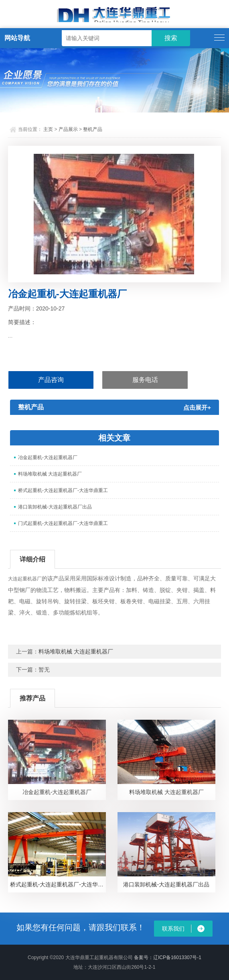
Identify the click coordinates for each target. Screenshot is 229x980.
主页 (48, 129)
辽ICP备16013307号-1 (177, 958)
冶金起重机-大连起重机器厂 (48, 457)
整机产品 (93, 129)
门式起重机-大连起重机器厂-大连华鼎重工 (63, 523)
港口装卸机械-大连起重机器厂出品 (55, 507)
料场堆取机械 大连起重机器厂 (50, 474)
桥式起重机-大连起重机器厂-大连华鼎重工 (63, 490)
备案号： (144, 958)
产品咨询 (51, 380)
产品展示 (68, 129)
